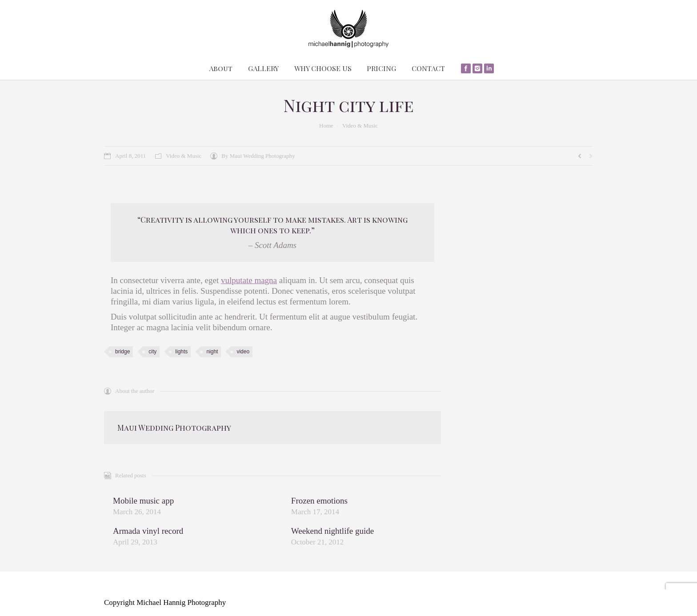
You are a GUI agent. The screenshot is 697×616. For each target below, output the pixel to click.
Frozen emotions (319, 501)
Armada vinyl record (148, 531)
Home (326, 126)
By (258, 156)
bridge (122, 352)
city (152, 352)
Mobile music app (143, 501)
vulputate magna (249, 280)
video (243, 352)
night (212, 352)
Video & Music (360, 126)
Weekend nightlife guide (332, 531)
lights (181, 352)
